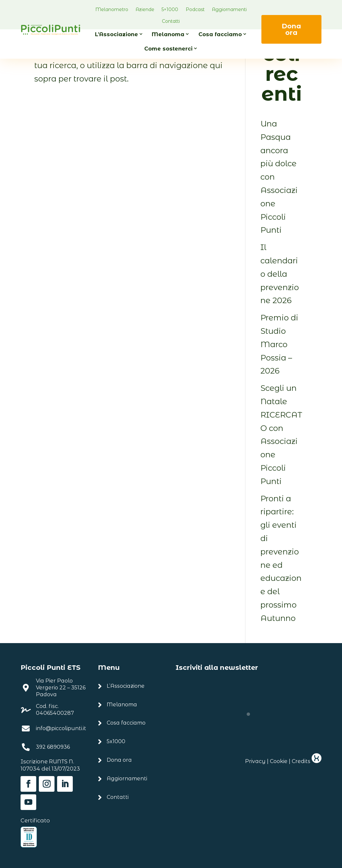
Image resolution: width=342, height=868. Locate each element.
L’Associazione (117, 34)
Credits (307, 761)
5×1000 (170, 9)
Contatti (171, 21)
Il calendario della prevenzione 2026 (280, 274)
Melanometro (112, 9)
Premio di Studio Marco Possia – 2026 (279, 344)
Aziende (145, 9)
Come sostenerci (168, 49)
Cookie (279, 761)
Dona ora (291, 29)
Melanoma (168, 34)
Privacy (255, 761)
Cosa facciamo (220, 34)
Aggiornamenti (229, 9)
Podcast (195, 9)
